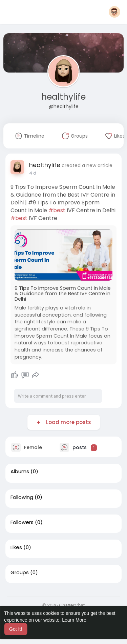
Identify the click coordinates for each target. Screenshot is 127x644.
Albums (20, 471)
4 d (33, 173)
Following (22, 497)
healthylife (63, 97)
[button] (114, 12)
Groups (20, 572)
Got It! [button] (16, 629)
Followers (22, 522)
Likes (16, 547)
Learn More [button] (74, 620)
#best (57, 210)
